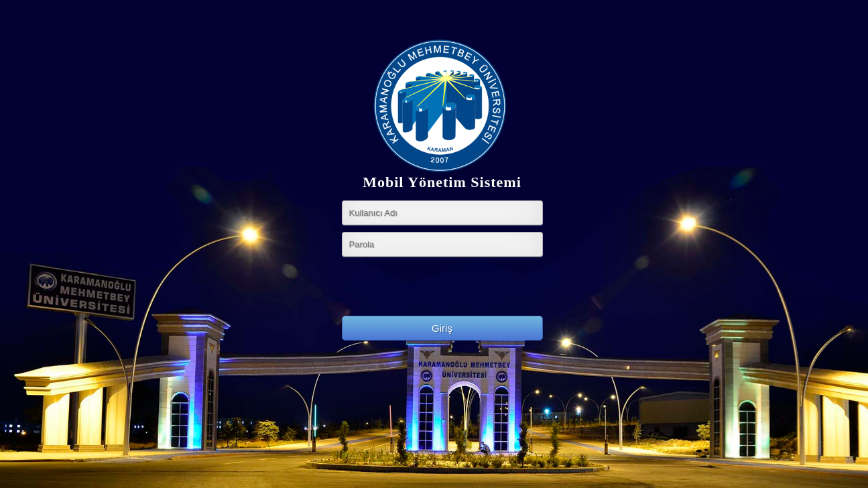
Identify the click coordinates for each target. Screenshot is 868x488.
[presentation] (444, 290)
